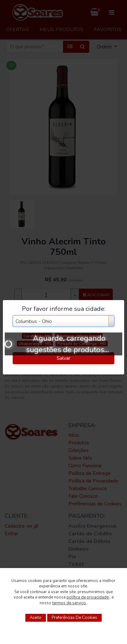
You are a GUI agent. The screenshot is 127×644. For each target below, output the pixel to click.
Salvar (63, 358)
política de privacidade (88, 597)
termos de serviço (70, 603)
